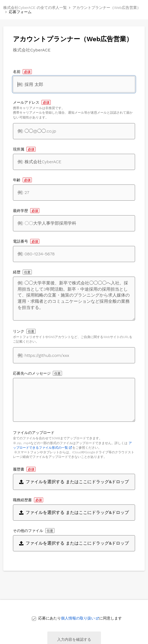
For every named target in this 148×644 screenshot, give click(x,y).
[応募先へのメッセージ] (74, 400)
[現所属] (74, 162)
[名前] (74, 84)
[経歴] (74, 299)
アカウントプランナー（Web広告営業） (107, 8)
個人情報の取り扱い (78, 618)
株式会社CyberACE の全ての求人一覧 (35, 8)
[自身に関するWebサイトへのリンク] (74, 355)
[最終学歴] (74, 223)
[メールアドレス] (74, 131)
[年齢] (74, 193)
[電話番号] (74, 254)
